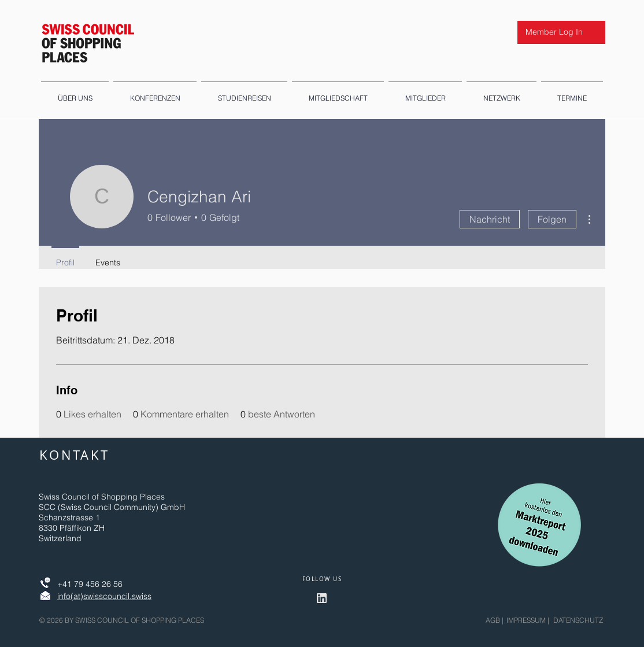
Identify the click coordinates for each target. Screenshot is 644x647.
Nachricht (490, 219)
